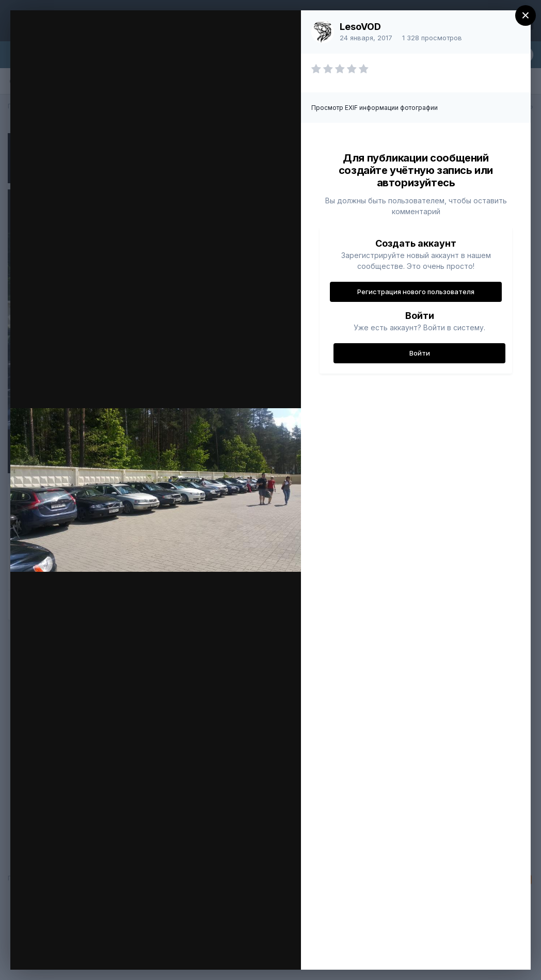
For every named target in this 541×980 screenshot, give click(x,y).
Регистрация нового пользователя (416, 292)
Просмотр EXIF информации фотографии (375, 108)
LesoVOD (360, 27)
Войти (420, 353)
